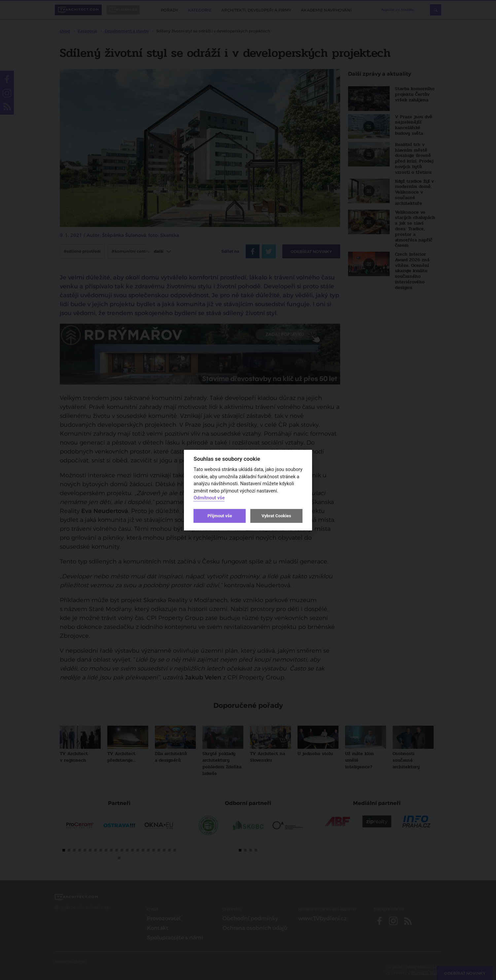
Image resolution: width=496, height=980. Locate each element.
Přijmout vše (220, 516)
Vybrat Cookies (276, 516)
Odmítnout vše (209, 498)
